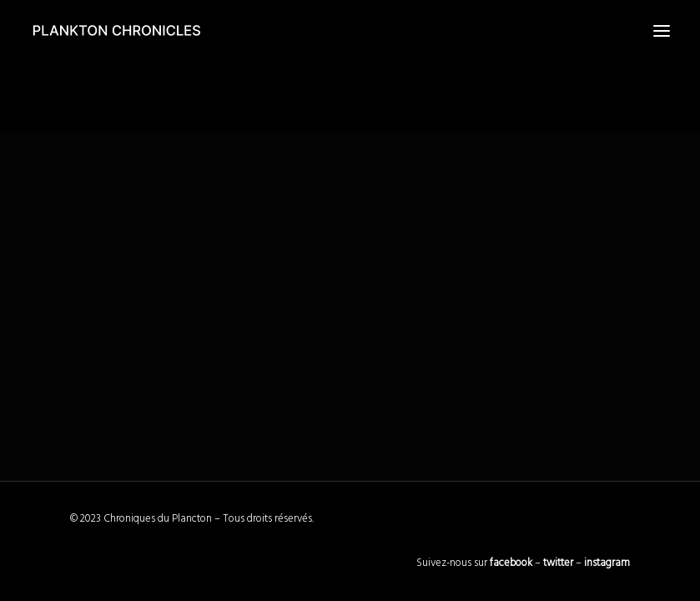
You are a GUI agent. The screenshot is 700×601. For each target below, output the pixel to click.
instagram (607, 563)
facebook (511, 563)
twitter (558, 563)
